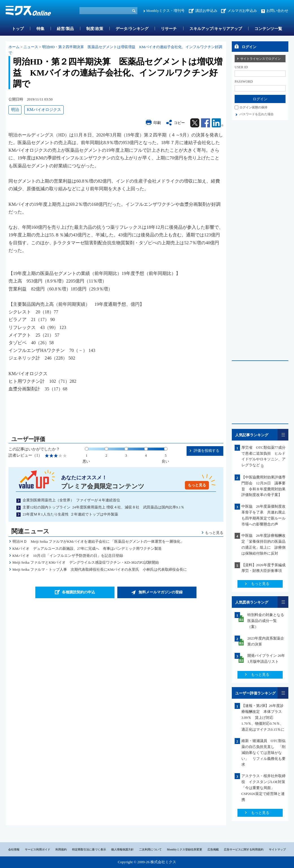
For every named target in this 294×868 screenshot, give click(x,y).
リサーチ (169, 29)
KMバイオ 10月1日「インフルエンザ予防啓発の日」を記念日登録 (71, 556)
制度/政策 (95, 29)
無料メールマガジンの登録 (161, 592)
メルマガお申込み (242, 11)
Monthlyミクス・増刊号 (165, 11)
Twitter (195, 123)
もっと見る (197, 485)
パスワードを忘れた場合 (257, 114)
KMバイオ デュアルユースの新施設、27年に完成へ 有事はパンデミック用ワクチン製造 (87, 549)
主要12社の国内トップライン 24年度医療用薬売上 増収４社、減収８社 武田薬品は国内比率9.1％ (103, 507)
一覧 (283, 435)
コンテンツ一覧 (268, 29)
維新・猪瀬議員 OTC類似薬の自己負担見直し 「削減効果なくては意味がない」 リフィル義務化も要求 (263, 752)
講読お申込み (206, 11)
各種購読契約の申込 (78, 592)
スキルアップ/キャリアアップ (216, 29)
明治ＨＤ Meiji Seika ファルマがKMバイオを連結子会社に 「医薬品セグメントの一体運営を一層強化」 (98, 541)
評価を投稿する (207, 451)
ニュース (31, 47)
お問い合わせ (277, 11)
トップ (18, 29)
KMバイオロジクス (44, 110)
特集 (40, 29)
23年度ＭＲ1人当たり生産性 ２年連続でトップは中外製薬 (70, 514)
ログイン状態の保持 (253, 107)
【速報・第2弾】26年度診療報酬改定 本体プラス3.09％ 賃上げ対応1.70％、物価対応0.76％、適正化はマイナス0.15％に (263, 717)
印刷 (157, 123)
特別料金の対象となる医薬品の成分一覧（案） (266, 621)
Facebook (206, 123)
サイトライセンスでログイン (261, 59)
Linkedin (218, 123)
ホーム (14, 47)
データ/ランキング (132, 29)
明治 (15, 110)
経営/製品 (65, 29)
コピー (179, 123)
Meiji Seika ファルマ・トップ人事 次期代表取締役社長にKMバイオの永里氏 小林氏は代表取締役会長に (100, 569)
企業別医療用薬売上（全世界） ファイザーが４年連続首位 (71, 500)
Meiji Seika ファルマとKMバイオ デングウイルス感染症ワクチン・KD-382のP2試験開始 (86, 562)
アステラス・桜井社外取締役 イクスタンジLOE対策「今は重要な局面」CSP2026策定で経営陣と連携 (263, 788)
